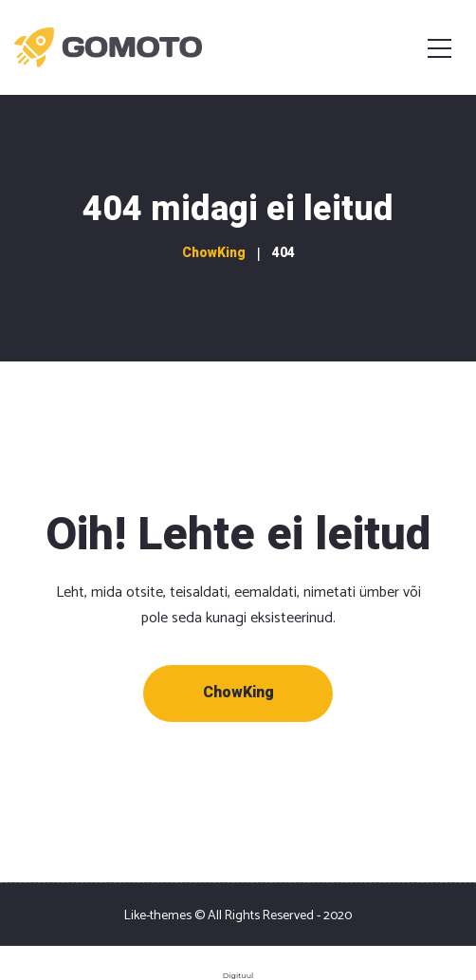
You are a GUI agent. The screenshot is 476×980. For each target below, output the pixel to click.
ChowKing (238, 693)
